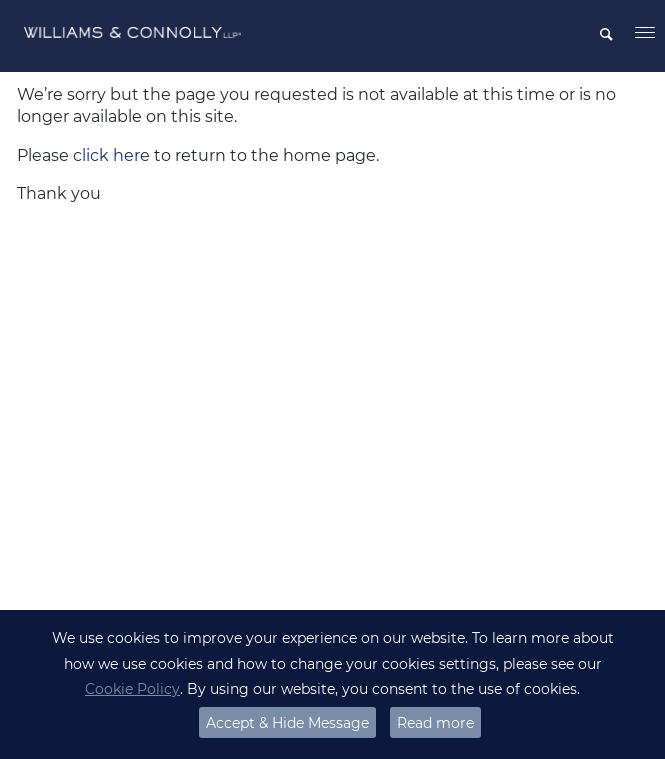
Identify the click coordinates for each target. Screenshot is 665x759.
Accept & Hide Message (287, 723)
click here (111, 155)
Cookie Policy (132, 689)
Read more (435, 723)
